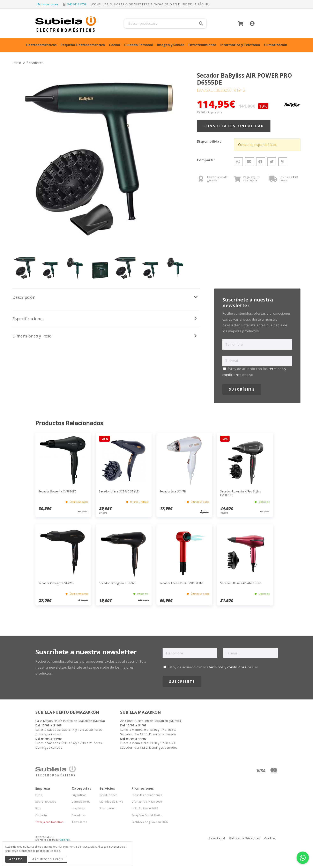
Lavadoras (78, 808)
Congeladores (81, 802)
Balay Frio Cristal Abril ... (147, 815)
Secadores (35, 63)
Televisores (79, 822)
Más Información (47, 859)
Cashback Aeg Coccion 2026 (150, 822)
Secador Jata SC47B (173, 491)
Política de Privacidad (245, 838)
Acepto (16, 859)
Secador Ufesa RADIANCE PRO (241, 583)
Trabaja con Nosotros (50, 822)
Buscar (201, 23)
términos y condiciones (228, 667)
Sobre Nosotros (46, 802)
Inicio (17, 63)
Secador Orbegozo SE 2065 (117, 583)
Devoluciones (109, 795)
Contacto (41, 815)
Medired (65, 840)
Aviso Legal (217, 838)
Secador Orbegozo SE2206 (56, 583)
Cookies (270, 838)
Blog (38, 808)
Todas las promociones (147, 795)
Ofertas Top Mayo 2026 (147, 802)
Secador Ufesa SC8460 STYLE (119, 491)
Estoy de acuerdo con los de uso (211, 667)
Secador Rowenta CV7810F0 (57, 491)
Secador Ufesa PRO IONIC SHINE (182, 583)
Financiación (108, 808)
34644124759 (77, 4)
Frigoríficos (79, 795)
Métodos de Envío (111, 802)
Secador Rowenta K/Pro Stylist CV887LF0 (240, 493)
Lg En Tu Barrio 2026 (145, 808)
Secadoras (79, 815)
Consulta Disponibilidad (234, 126)
